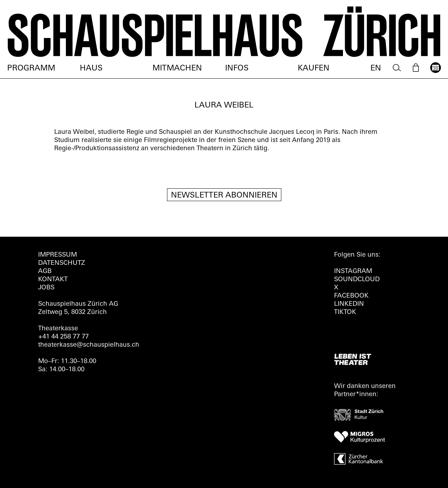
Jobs (46, 288)
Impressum (58, 255)
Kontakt (53, 280)
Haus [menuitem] (91, 69)
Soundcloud (357, 280)
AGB (45, 271)
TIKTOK (345, 312)
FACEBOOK (351, 296)
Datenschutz (62, 263)
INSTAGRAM (353, 271)
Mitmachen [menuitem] (177, 69)
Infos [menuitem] (237, 69)
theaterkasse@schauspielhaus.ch (89, 345)
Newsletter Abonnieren (224, 196)
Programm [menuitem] (31, 69)
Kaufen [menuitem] (314, 69)
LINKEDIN (349, 304)
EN (376, 69)
